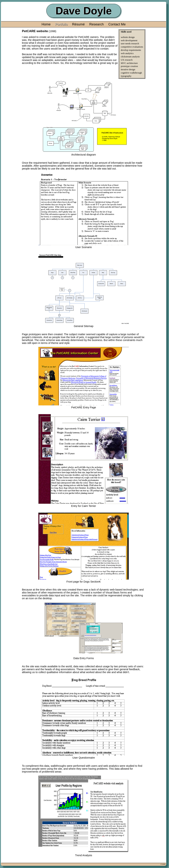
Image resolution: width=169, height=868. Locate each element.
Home (46, 24)
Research (96, 24)
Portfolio (61, 24)
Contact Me (117, 24)
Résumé (79, 24)
